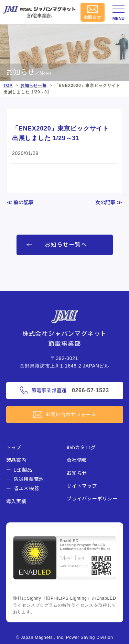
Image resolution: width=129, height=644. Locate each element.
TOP (8, 86)
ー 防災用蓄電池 (25, 479)
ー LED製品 (19, 470)
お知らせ (77, 473)
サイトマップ (82, 486)
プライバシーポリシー (92, 499)
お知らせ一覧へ (66, 245)
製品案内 (16, 460)
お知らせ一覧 (33, 86)
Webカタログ (81, 448)
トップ (14, 448)
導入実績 (16, 501)
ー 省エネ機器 (23, 488)
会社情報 (77, 460)
